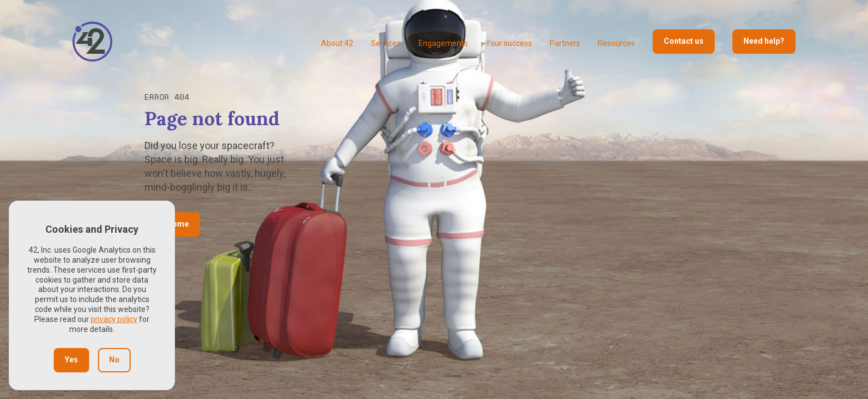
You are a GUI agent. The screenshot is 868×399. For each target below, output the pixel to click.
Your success (509, 43)
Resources (616, 43)
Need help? (764, 41)
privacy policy (114, 319)
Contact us (684, 41)
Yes (71, 360)
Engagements (443, 43)
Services (386, 43)
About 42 (337, 43)
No (114, 360)
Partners (565, 43)
